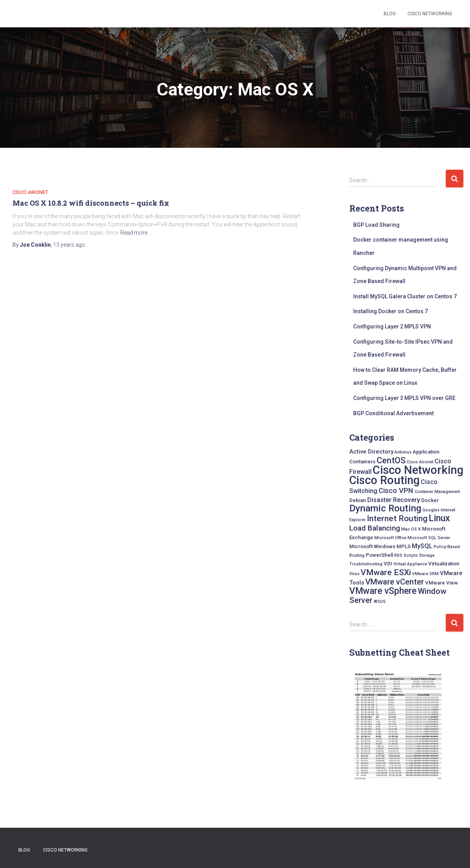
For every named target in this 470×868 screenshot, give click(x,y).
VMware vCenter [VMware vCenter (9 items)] (395, 582)
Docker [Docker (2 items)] (430, 500)
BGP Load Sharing (376, 225)
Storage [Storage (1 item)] (427, 555)
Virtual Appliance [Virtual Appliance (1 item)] (410, 564)
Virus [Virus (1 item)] (354, 574)
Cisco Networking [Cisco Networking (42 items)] (418, 470)
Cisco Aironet (30, 192)
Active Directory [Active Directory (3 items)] (371, 452)
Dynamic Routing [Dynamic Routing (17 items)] (385, 508)
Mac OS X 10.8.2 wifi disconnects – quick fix (91, 203)
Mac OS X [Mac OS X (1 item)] (411, 529)
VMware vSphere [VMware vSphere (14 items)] (383, 591)
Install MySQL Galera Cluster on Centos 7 (405, 296)
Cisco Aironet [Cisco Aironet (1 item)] (420, 462)
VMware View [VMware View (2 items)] (441, 583)
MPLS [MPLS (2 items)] (404, 546)
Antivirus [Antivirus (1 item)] (403, 452)
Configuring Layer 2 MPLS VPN (392, 326)
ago (69, 245)
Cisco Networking (430, 14)
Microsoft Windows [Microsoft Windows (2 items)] (372, 546)
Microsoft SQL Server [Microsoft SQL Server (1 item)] (429, 538)
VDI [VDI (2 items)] (388, 564)
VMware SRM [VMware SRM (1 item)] (425, 574)
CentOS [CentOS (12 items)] (391, 460)
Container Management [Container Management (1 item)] (437, 492)
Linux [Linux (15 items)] (439, 518)
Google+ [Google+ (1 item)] (431, 510)
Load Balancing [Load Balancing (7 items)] (375, 528)
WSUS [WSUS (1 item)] (380, 602)
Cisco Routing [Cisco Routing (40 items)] (384, 480)
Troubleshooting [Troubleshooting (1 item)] (366, 564)
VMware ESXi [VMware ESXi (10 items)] (386, 572)
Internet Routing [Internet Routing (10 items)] (397, 518)
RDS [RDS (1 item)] (398, 555)
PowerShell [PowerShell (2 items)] (379, 555)
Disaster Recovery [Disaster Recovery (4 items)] (394, 500)
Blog (390, 14)
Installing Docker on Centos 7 (390, 311)
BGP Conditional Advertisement (393, 413)
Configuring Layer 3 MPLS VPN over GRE (404, 398)
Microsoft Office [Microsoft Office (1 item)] (390, 538)
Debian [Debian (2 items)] (358, 500)
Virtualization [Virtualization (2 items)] (444, 564)
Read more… (136, 233)
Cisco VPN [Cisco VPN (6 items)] (396, 490)
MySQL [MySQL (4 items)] (422, 546)
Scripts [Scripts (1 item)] (411, 555)
